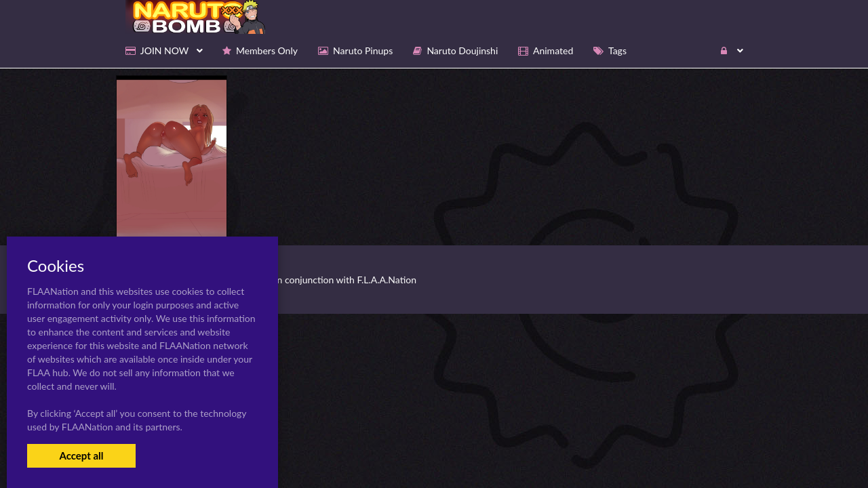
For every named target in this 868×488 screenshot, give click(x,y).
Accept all (81, 455)
